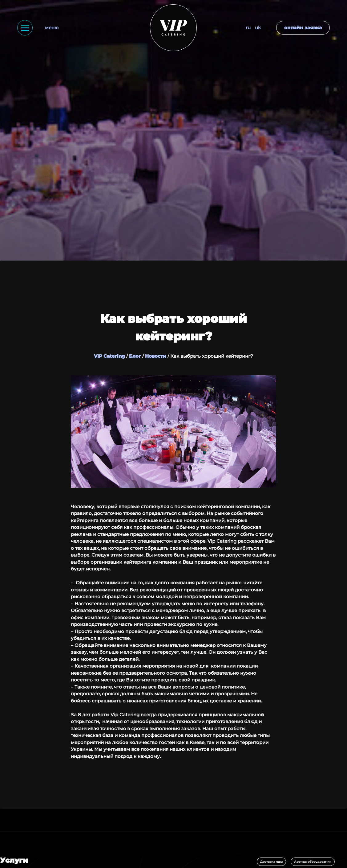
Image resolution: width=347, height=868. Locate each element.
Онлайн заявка (303, 28)
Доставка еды (271, 862)
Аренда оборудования (313, 862)
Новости (156, 356)
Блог (135, 356)
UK (258, 28)
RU (248, 28)
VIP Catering (109, 356)
